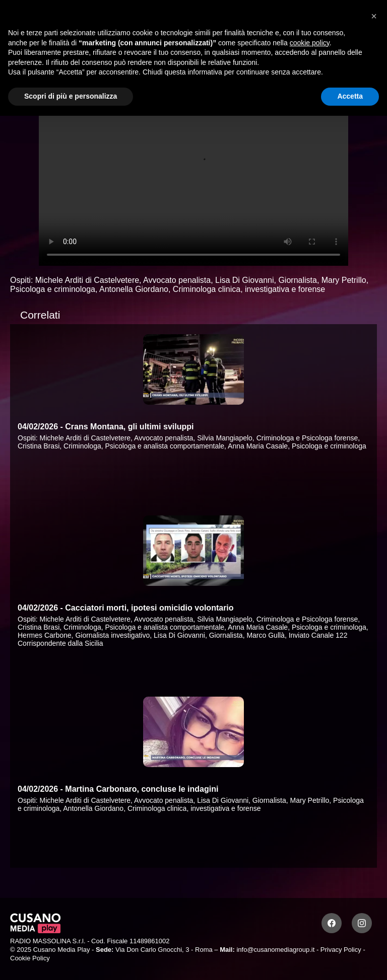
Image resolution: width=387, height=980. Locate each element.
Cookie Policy (30, 958)
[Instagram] (362, 923)
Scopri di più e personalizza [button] (71, 96)
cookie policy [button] (310, 43)
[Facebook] (332, 923)
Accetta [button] (350, 96)
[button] (374, 16)
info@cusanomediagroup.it (275, 950)
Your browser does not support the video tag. (193, 179)
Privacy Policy (341, 950)
